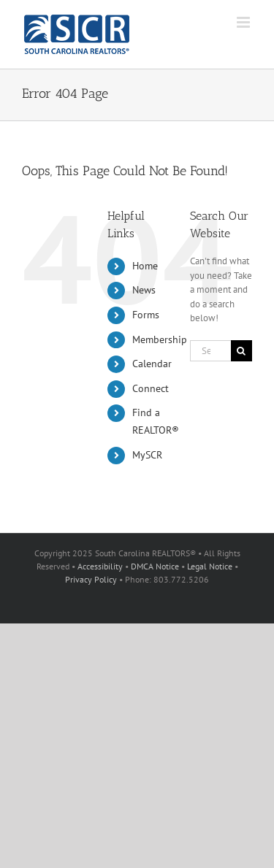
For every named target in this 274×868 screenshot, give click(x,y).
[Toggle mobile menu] (244, 22)
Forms (146, 315)
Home (145, 266)
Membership (160, 339)
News (144, 290)
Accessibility (100, 566)
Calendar (152, 364)
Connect (151, 388)
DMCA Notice (155, 566)
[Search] (241, 351)
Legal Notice (210, 566)
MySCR (147, 455)
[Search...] (210, 351)
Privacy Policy (91, 579)
